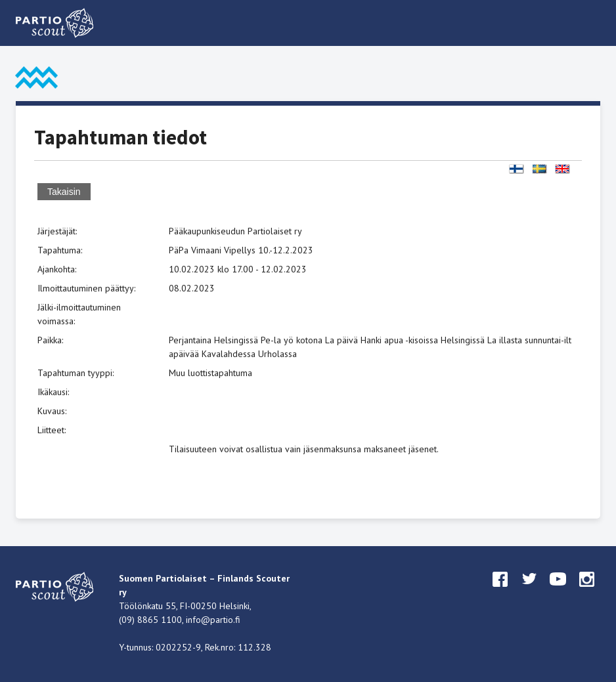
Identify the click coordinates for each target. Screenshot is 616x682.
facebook (500, 591)
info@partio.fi (213, 620)
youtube (558, 591)
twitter (529, 591)
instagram (587, 591)
